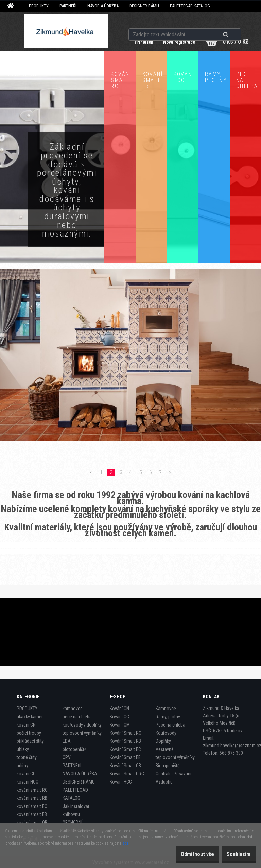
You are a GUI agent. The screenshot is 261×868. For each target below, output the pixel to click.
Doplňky (163, 741)
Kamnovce (166, 709)
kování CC (26, 774)
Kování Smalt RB (125, 741)
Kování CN (119, 709)
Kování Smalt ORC (127, 774)
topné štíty (27, 757)
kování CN (26, 725)
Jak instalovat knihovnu (76, 810)
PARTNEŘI (68, 6)
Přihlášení (139, 42)
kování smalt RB (32, 798)
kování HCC (28, 782)
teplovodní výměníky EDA (82, 737)
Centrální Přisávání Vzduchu (173, 778)
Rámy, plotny (168, 717)
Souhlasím (235, 854)
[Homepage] (12, 6)
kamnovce (73, 709)
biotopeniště (75, 749)
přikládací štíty (30, 741)
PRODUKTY (39, 6)
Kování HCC (121, 782)
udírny (22, 766)
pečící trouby (29, 733)
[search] (234, 24)
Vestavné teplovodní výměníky (175, 753)
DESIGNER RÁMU (144, 6)
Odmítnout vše (187, 854)
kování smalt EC (32, 806)
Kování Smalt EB (125, 757)
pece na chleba (77, 717)
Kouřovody (166, 733)
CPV (67, 757)
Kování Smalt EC (125, 749)
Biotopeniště (168, 766)
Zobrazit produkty (52, 272)
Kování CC (119, 717)
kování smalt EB (32, 814)
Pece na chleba (170, 725)
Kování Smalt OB (125, 766)
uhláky (23, 749)
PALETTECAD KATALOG (190, 6)
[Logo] (66, 31)
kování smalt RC (32, 790)
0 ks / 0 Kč (236, 42)
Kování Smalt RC (126, 733)
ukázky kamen (30, 717)
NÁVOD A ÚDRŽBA (103, 6)
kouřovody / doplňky (82, 725)
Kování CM (120, 725)
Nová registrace (175, 42)
